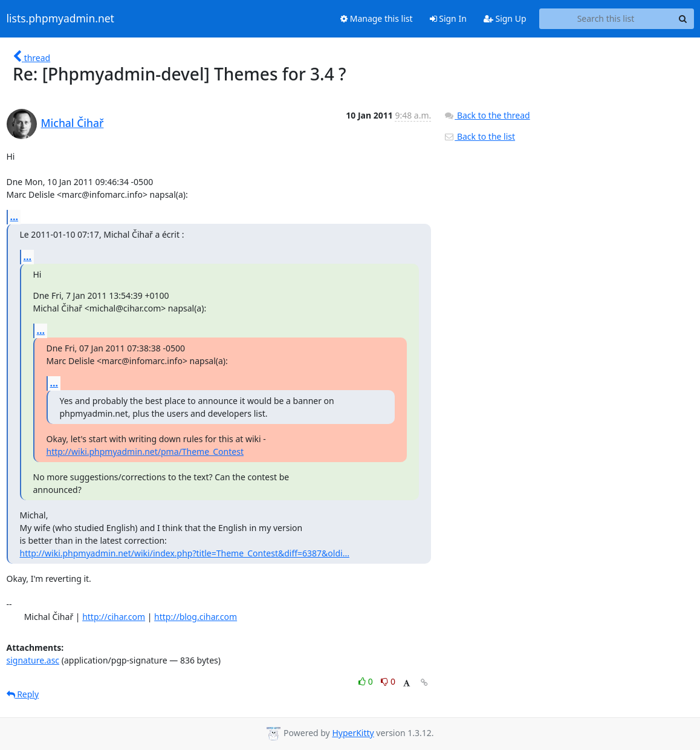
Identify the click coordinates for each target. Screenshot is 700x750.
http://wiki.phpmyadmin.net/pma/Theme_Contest (145, 452)
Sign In (448, 18)
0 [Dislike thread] (388, 681)
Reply (23, 694)
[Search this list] (606, 19)
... (15, 217)
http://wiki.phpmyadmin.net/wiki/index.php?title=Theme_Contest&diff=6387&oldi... (185, 553)
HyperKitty (353, 733)
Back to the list (479, 136)
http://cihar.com (114, 617)
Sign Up (505, 18)
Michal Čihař (73, 123)
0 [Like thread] (367, 681)
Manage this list (377, 18)
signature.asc (33, 660)
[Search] (683, 19)
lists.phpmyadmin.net (60, 19)
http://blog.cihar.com (196, 617)
